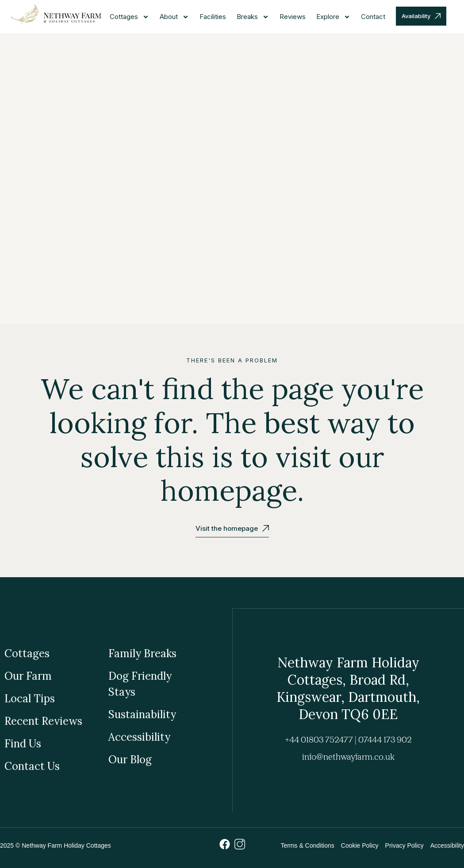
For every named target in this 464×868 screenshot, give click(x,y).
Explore (333, 17)
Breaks (253, 17)
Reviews (293, 17)
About (174, 17)
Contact (373, 17)
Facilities (213, 17)
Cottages (129, 17)
